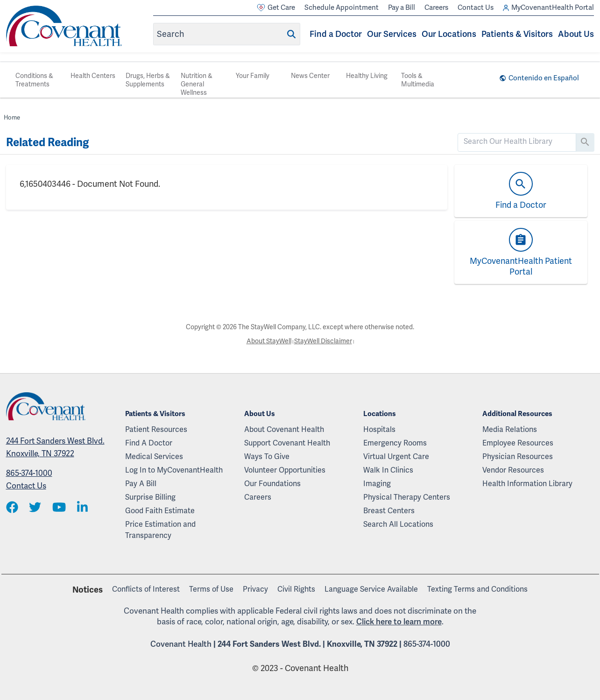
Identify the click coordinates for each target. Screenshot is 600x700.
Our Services (392, 34)
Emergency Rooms (395, 443)
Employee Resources (518, 443)
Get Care (276, 8)
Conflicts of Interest (146, 589)
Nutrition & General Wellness (197, 84)
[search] (517, 141)
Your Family (253, 76)
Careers (436, 7)
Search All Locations (398, 524)
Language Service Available (371, 589)
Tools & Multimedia (418, 80)
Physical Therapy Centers (407, 497)
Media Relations (510, 429)
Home (12, 117)
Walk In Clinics (388, 470)
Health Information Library (527, 484)
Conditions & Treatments (34, 80)
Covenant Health (181, 644)
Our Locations (449, 34)
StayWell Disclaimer (323, 341)
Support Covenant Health (287, 443)
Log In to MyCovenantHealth (174, 470)
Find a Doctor (336, 34)
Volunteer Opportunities (285, 470)
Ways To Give (267, 456)
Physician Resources (518, 456)
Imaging (377, 484)
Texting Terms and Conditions (477, 589)
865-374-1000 (29, 473)
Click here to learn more (399, 622)
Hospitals (379, 429)
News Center (310, 76)
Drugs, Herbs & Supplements (148, 80)
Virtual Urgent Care (396, 456)
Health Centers (93, 76)
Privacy (255, 589)
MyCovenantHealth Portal (548, 8)
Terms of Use (211, 589)
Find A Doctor (149, 443)
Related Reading (47, 142)
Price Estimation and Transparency (160, 530)
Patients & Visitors (517, 34)
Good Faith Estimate (160, 511)
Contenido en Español (544, 78)
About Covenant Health (284, 429)
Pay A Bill (141, 484)
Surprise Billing (150, 497)
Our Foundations (272, 484)
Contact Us (476, 7)
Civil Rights (296, 589)
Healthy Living (367, 76)
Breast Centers (389, 511)
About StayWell (269, 341)
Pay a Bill (402, 7)
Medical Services (154, 456)
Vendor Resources (513, 470)
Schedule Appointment (342, 7)
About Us (576, 34)
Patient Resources (156, 429)
